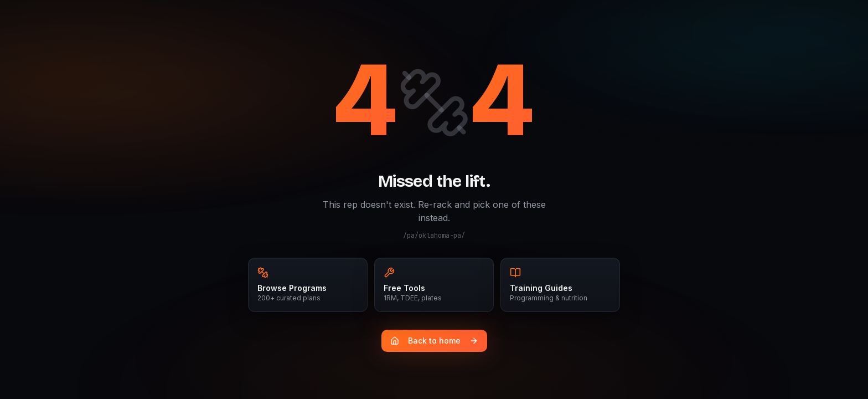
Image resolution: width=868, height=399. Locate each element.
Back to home (434, 341)
